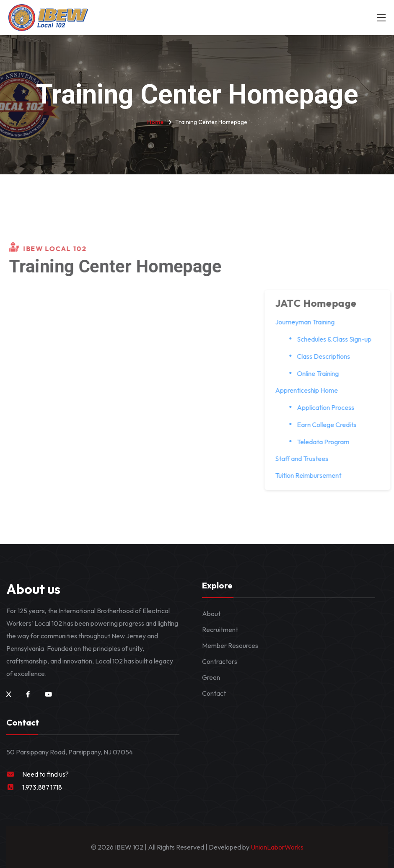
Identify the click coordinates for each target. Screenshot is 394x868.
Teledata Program (328, 442)
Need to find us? (45, 774)
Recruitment (220, 630)
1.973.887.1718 (42, 787)
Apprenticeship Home (311, 390)
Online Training (322, 373)
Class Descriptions (328, 356)
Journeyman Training (309, 322)
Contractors (220, 661)
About (211, 614)
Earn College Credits (331, 425)
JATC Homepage (320, 303)
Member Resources (230, 645)
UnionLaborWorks (276, 847)
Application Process (330, 407)
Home (155, 122)
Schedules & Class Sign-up (339, 339)
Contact (214, 693)
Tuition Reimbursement (313, 475)
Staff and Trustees (306, 459)
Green (211, 677)
